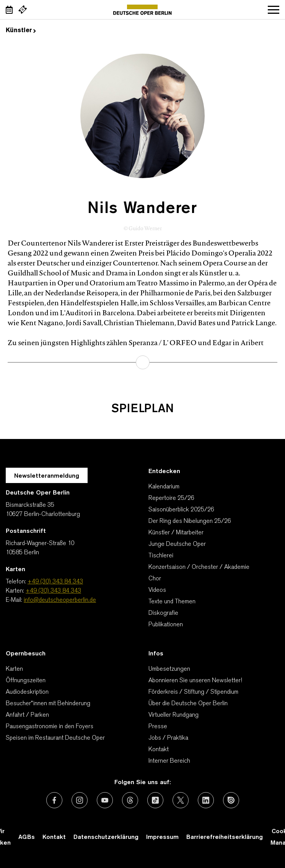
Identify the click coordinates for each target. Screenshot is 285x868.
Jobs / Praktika (168, 738)
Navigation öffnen (274, 10)
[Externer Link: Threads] (130, 800)
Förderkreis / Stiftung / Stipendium (193, 692)
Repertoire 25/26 (171, 498)
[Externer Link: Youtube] (105, 800)
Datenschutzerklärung (106, 837)
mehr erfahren (143, 362)
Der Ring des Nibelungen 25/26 (190, 521)
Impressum (162, 837)
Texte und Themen (172, 602)
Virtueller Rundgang (173, 715)
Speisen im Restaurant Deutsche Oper (55, 738)
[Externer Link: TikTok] (155, 800)
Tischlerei (161, 556)
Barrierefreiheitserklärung (225, 837)
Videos (157, 590)
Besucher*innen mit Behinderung (48, 704)
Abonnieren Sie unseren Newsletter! (195, 681)
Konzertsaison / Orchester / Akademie (199, 567)
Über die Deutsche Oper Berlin (188, 704)
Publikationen (166, 625)
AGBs (27, 837)
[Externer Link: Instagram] (80, 800)
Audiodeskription (27, 692)
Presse (158, 727)
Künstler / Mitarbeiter (176, 533)
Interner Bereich (169, 761)
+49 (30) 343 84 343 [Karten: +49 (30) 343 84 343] (53, 591)
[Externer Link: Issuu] (231, 800)
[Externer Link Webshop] (23, 10)
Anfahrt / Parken (27, 715)
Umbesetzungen (169, 669)
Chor (155, 579)
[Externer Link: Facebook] (54, 800)
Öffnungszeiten (26, 681)
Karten (14, 669)
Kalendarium (164, 487)
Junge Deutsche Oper (177, 544)
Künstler (21, 31)
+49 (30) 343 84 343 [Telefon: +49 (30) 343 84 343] (55, 582)
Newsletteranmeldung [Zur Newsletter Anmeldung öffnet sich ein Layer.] (47, 476)
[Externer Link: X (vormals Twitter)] (181, 800)
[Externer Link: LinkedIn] (206, 800)
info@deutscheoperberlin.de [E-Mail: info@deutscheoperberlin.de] (60, 600)
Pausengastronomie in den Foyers (50, 727)
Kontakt (159, 750)
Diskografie (163, 613)
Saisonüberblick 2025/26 (181, 510)
